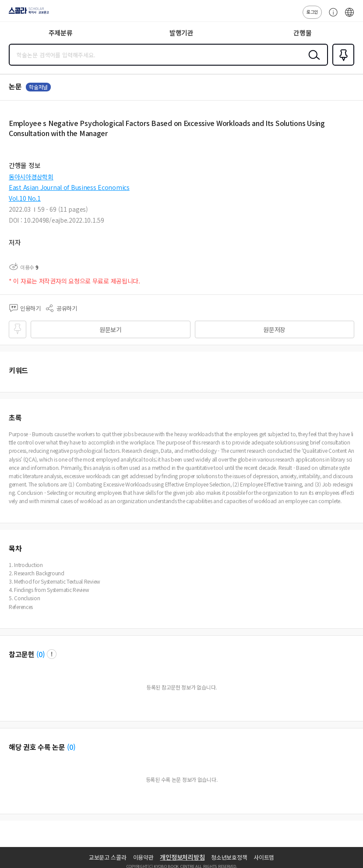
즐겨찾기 (342, 65)
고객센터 (331, 17)
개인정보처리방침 (182, 857)
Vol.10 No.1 (25, 198)
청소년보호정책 (229, 857)
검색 (312, 62)
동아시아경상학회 (31, 177)
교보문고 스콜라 (108, 857)
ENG (349, 17)
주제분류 (61, 33)
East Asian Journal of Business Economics (69, 187)
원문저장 (274, 329)
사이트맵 (264, 857)
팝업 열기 (52, 654)
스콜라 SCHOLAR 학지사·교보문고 (26, 14)
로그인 (312, 12)
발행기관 (181, 33)
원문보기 (111, 329)
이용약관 (143, 857)
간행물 (302, 33)
